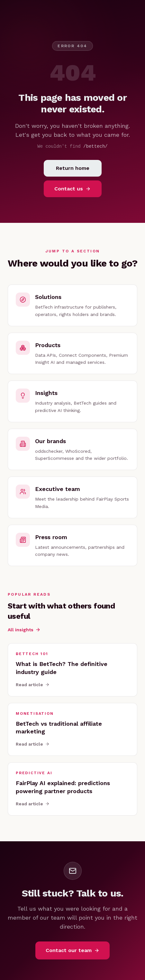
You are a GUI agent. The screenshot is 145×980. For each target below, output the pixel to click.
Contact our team (72, 950)
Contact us (72, 189)
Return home (73, 168)
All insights (24, 630)
